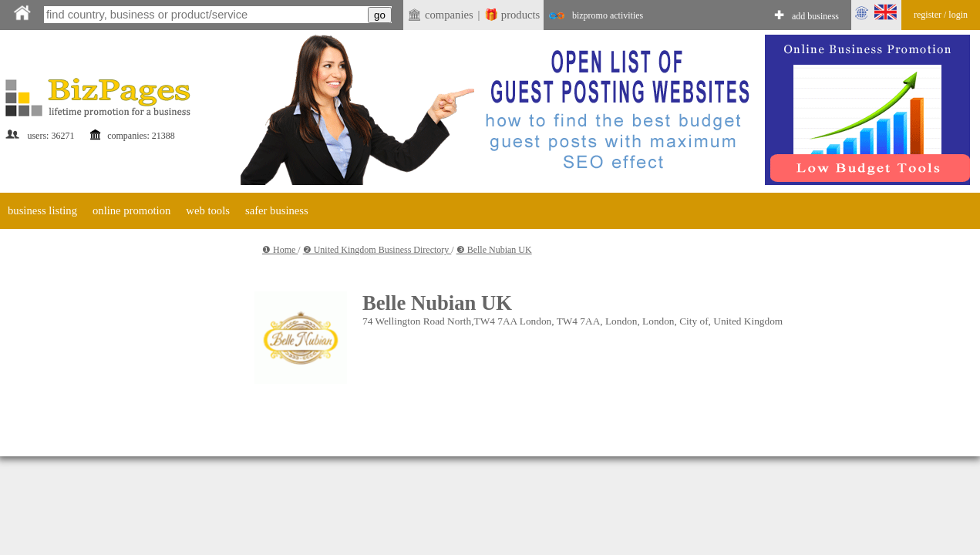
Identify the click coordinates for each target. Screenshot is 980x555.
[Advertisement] (116, 331)
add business (815, 16)
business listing (42, 210)
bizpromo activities (608, 15)
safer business (277, 210)
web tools (208, 210)
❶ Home (280, 250)
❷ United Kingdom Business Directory (377, 250)
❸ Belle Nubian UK (494, 250)
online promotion (131, 210)
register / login (941, 15)
